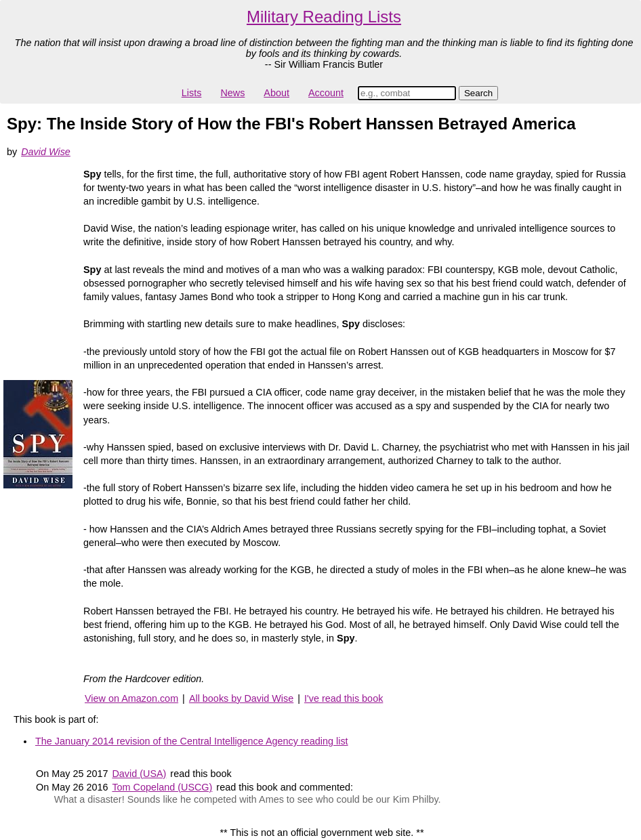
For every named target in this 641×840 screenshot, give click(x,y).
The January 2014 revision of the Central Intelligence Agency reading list (192, 741)
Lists (192, 93)
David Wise (46, 152)
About (276, 93)
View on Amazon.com (131, 698)
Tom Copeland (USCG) (162, 787)
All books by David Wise (241, 698)
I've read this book (344, 698)
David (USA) (139, 774)
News (232, 93)
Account (326, 93)
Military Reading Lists (324, 17)
